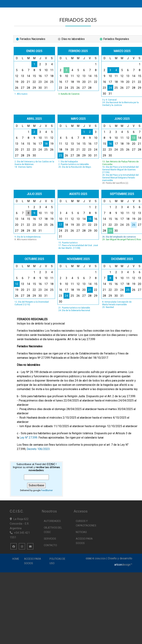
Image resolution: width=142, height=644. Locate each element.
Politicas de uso (57, 561)
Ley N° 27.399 (28, 438)
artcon (118, 565)
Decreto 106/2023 (38, 449)
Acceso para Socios (33, 561)
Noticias (81, 532)
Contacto (50, 545)
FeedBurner (47, 490)
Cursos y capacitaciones (86, 523)
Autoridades (52, 521)
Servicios (50, 539)
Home (16, 559)
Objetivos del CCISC (53, 530)
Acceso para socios (84, 541)
